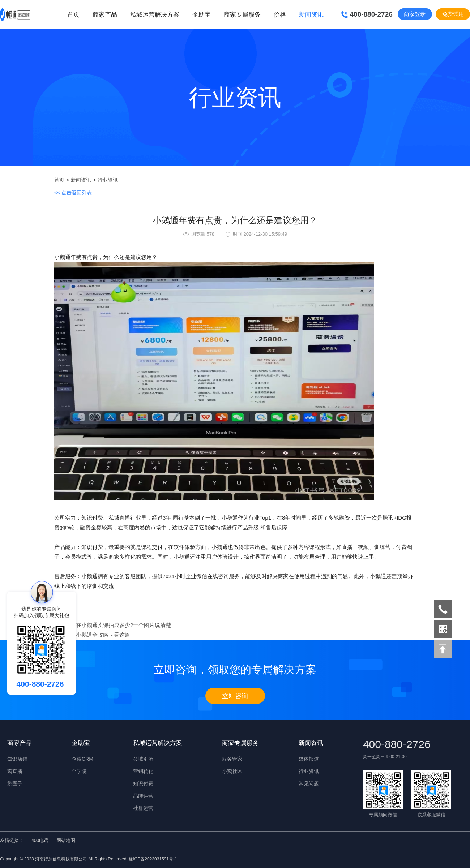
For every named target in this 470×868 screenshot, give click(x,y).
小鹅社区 (232, 771)
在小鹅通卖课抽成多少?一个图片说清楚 (123, 625)
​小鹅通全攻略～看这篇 (103, 635)
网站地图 (66, 840)
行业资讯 (108, 180)
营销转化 (143, 771)
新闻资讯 (81, 180)
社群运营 (143, 808)
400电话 (40, 840)
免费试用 (453, 14)
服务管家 (232, 759)
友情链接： (12, 840)
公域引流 (143, 759)
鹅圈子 (15, 783)
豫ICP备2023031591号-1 (153, 859)
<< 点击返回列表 (73, 193)
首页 (73, 15)
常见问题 (309, 783)
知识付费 (143, 783)
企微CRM (82, 759)
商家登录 (415, 14)
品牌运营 (143, 796)
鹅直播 (15, 771)
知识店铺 (17, 759)
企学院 (79, 771)
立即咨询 (235, 696)
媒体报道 (309, 759)
